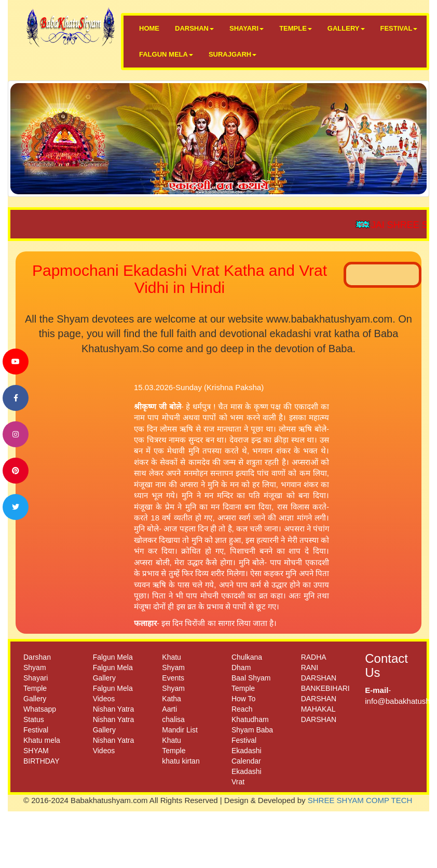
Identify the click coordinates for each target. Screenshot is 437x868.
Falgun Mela (113, 657)
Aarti (169, 709)
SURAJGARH (233, 54)
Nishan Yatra (114, 709)
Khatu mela (42, 740)
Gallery (35, 699)
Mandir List (180, 730)
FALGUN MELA (166, 54)
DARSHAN (194, 28)
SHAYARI (247, 28)
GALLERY (346, 28)
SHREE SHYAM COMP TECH (360, 800)
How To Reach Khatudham (250, 709)
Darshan (37, 657)
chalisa (173, 719)
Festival (36, 730)
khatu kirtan (181, 761)
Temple (35, 688)
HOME (149, 28)
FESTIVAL (399, 28)
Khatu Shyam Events (173, 667)
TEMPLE (296, 28)
